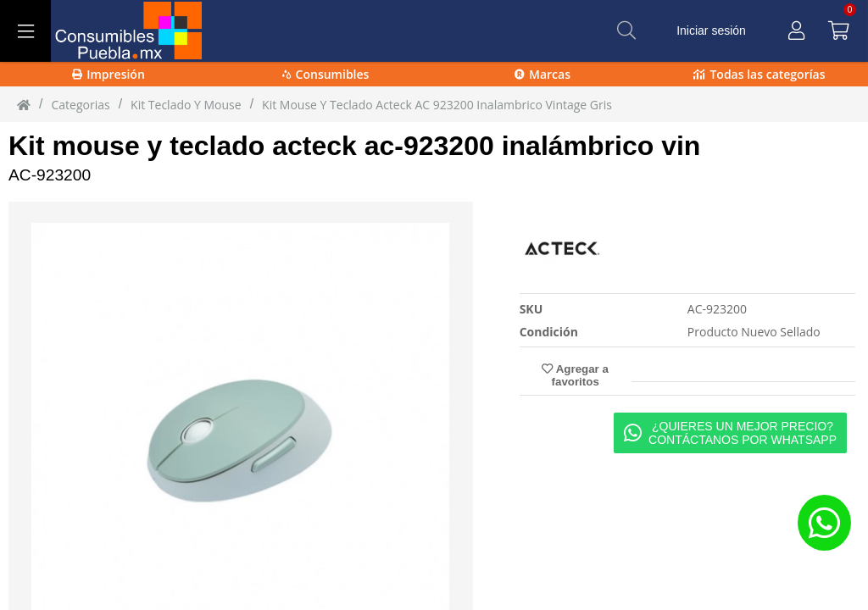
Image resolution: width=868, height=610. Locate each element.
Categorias (80, 105)
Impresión (108, 74)
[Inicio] (24, 104)
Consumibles (326, 74)
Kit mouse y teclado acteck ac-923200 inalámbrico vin (354, 146)
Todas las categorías (759, 74)
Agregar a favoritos (575, 375)
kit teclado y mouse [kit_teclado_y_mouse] (186, 105)
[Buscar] (626, 30)
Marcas (542, 74)
